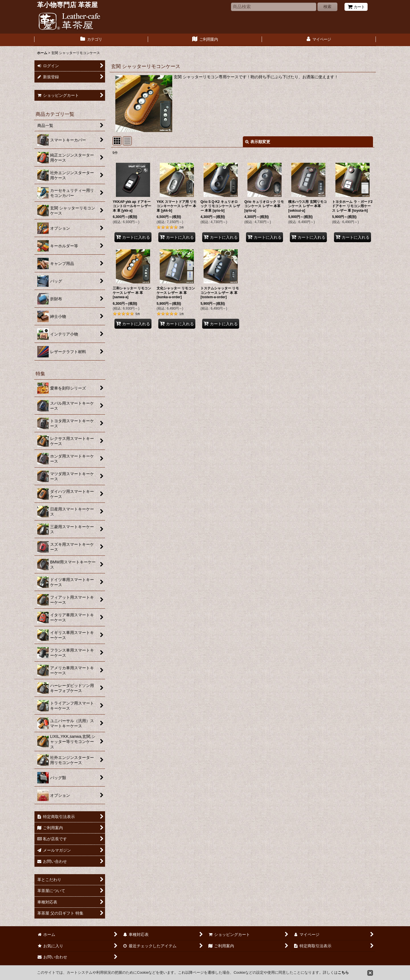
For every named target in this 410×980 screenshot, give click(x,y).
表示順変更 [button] (258, 142)
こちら (343, 972)
